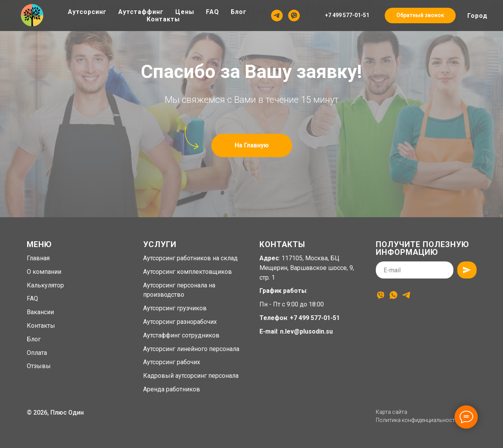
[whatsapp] (393, 295)
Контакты (163, 19)
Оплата (37, 353)
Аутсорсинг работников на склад (190, 258)
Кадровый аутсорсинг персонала (191, 376)
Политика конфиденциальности (417, 420)
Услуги (160, 244)
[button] (420, 16)
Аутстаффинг (141, 12)
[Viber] (294, 16)
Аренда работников (172, 389)
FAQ (213, 12)
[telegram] (406, 295)
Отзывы (39, 366)
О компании (44, 272)
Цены (185, 12)
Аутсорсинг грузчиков (175, 308)
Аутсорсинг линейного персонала (191, 349)
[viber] (381, 295)
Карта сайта (392, 412)
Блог (239, 12)
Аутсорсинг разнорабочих (180, 322)
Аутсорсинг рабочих (172, 362)
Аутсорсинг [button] (87, 12)
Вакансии (40, 312)
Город (477, 16)
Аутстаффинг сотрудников (181, 335)
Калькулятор (45, 285)
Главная (38, 258)
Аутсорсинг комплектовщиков (188, 272)
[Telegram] (277, 16)
